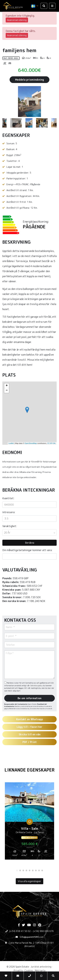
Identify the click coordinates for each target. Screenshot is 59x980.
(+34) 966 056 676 (43, 931)
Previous (6, 102)
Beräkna (30, 543)
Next (53, 102)
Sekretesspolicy (37, 686)
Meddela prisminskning (29, 80)
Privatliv (18, 970)
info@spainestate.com (32, 937)
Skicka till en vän (30, 734)
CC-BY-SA (51, 443)
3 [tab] (23, 870)
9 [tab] (42, 870)
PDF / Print (30, 742)
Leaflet (11, 443)
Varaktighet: (10, 526)
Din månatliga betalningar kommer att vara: (27, 550)
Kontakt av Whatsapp (30, 719)
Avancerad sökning (17, 20)
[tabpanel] (29, 822)
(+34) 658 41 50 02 (20, 931)
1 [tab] (17, 870)
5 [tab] (30, 870)
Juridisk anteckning (41, 967)
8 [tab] (39, 870)
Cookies (29, 970)
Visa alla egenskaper (29, 881)
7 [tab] (36, 870)
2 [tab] (20, 870)
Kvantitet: (8, 498)
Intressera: (9, 512)
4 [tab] (26, 870)
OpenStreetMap (31, 443)
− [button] (7, 391)
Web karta (40, 970)
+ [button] (7, 386)
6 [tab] (33, 870)
